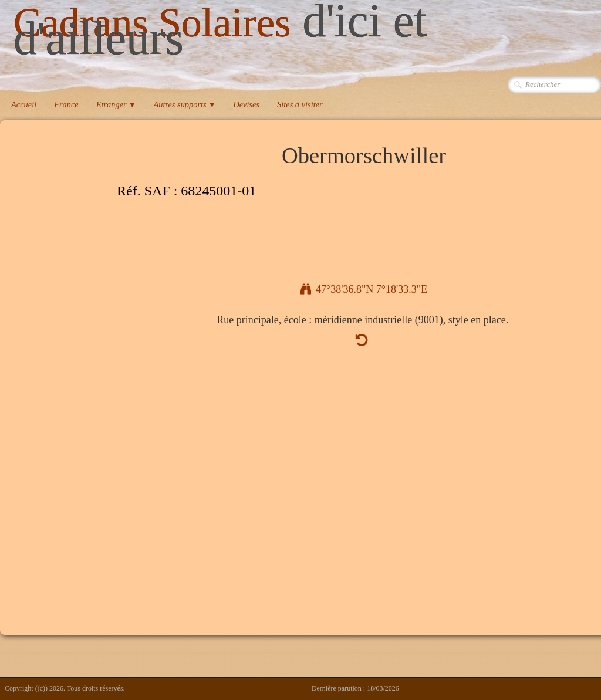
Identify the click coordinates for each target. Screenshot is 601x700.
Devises (246, 104)
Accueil (24, 104)
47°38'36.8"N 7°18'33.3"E (364, 289)
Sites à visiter (300, 104)
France (66, 104)
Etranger (116, 104)
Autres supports (184, 104)
